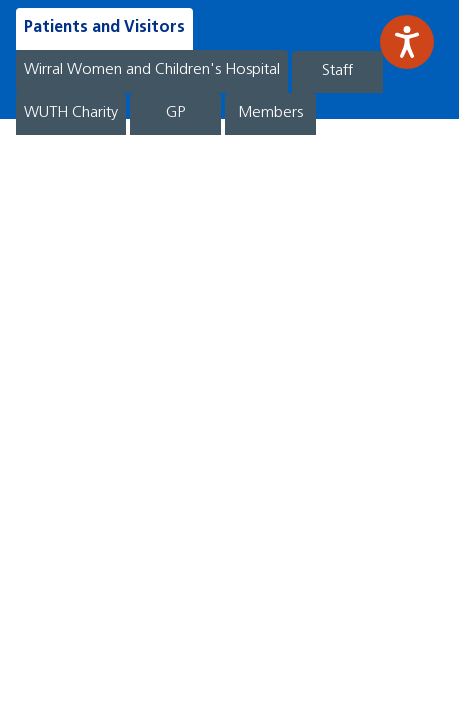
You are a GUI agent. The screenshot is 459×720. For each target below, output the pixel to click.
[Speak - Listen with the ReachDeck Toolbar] (407, 42)
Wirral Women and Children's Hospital (152, 70)
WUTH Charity (71, 113)
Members (270, 113)
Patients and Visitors (104, 28)
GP (175, 113)
